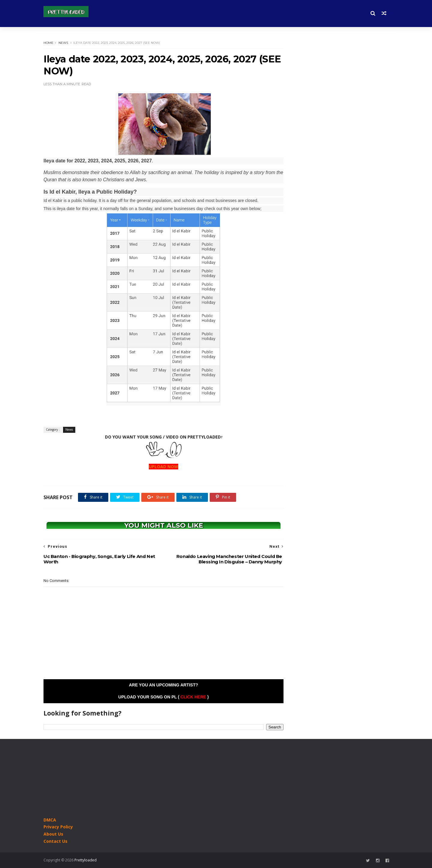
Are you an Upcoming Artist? (164, 685)
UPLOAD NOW (163, 467)
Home (48, 43)
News (63, 43)
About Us (53, 834)
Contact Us (55, 841)
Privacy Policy (58, 827)
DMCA (50, 820)
